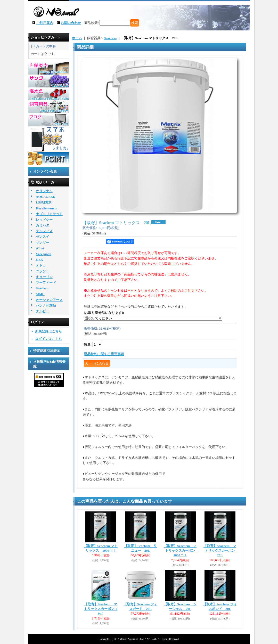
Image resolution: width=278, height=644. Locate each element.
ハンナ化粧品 (46, 305)
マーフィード (46, 283)
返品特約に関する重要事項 (104, 354)
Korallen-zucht (47, 208)
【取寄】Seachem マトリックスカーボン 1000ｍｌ (181, 551)
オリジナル (44, 191)
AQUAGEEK (46, 197)
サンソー (43, 243)
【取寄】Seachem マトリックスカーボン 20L (221, 551)
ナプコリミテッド (49, 214)
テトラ (41, 265)
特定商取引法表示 (47, 351)
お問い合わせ (71, 23)
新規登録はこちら (48, 331)
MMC (40, 294)
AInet (40, 248)
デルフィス (44, 231)
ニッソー (43, 271)
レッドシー (44, 220)
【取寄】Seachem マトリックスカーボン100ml (101, 609)
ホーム (77, 38)
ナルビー (43, 311)
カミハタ (43, 225)
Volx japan (44, 254)
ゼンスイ (43, 237)
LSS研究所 (44, 202)
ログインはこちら (48, 339)
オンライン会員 (45, 171)
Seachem (42, 288)
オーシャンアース (49, 300)
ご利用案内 (45, 23)
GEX (39, 260)
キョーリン (44, 277)
